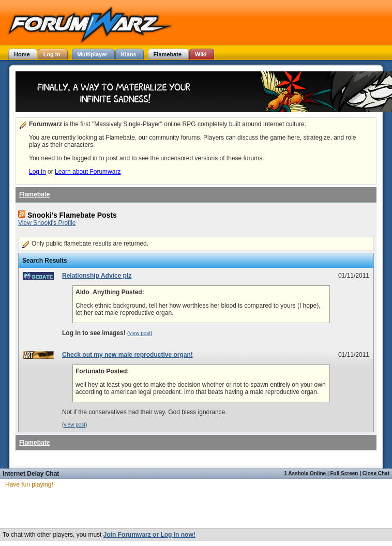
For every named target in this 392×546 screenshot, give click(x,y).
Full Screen (344, 473)
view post (140, 333)
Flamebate (34, 194)
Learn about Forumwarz (88, 172)
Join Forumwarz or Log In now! (149, 535)
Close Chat (376, 473)
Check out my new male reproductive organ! (127, 355)
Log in (37, 172)
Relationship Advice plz (97, 276)
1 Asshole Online (305, 473)
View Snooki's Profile (47, 223)
